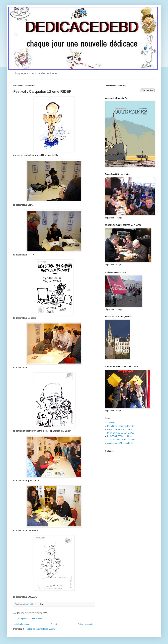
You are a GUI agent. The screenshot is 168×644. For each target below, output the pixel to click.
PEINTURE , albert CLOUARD (121, 426)
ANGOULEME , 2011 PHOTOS (121, 440)
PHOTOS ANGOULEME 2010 (121, 433)
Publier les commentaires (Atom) (40, 629)
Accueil (54, 624)
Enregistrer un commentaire (30, 618)
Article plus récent (22, 624)
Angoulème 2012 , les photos (120, 443)
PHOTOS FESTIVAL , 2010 (119, 436)
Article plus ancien (86, 624)
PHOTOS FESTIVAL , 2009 (119, 430)
